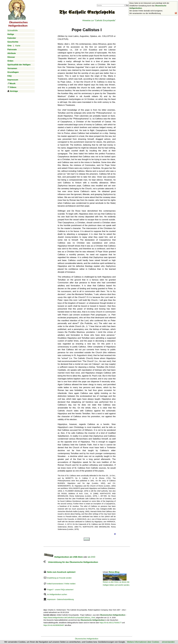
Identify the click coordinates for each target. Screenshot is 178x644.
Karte (18, 46)
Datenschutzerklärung (65, 599)
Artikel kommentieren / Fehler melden (61, 584)
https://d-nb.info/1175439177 (111, 623)
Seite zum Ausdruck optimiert (61, 572)
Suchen (129, 5)
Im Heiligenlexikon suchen (57, 594)
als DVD (92, 557)
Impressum (51, 599)
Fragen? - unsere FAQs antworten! (60, 590)
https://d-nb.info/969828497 (54, 625)
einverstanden (168, 642)
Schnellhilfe (13, 31)
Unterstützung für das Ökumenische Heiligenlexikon (71, 562)
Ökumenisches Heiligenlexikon (87, 639)
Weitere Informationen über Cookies (143, 642)
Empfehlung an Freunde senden (59, 578)
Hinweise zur (99, 20)
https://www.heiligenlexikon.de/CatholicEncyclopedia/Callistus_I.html (69, 618)
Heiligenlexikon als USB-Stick (63, 557)
